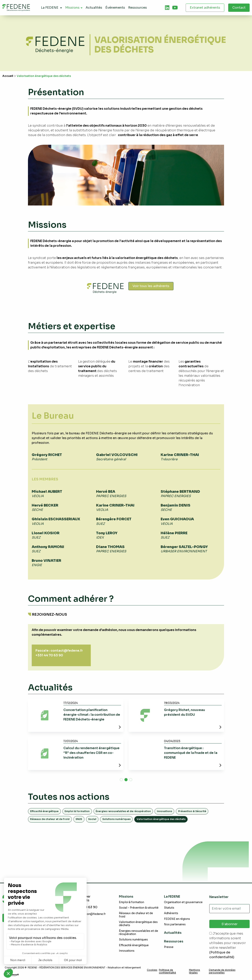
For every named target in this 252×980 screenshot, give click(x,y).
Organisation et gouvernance (183, 902)
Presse (169, 947)
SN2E (79, 819)
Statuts (169, 908)
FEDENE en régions (177, 919)
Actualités (173, 933)
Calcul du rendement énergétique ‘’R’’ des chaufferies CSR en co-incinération (91, 753)
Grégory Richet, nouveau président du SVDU (184, 712)
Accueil (8, 76)
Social (92, 819)
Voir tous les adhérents (151, 286)
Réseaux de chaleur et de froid (50, 819)
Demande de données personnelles (222, 971)
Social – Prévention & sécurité (139, 908)
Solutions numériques (116, 819)
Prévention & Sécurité (192, 811)
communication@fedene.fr (88, 914)
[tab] (167, 8)
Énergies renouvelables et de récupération (123, 811)
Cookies (152, 970)
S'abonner (229, 924)
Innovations (164, 811)
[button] (121, 780)
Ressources (174, 941)
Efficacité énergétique (44, 811)
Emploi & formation (77, 811)
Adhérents (171, 913)
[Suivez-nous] (167, 8)
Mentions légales (195, 971)
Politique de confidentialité (167, 971)
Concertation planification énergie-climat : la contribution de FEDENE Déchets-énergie (92, 715)
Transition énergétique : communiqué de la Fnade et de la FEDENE (191, 753)
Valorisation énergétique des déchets (138, 924)
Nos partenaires (175, 924)
